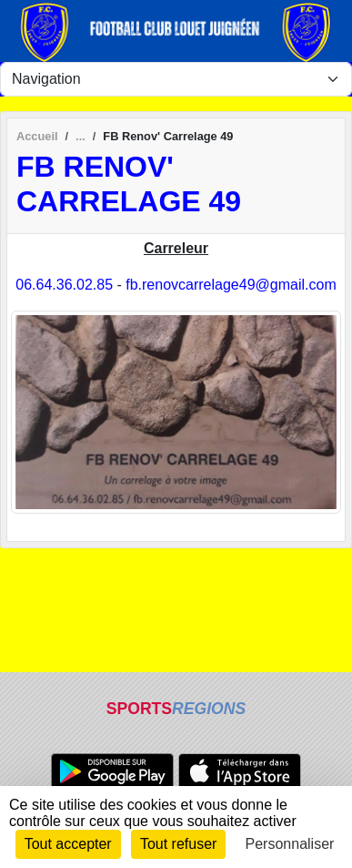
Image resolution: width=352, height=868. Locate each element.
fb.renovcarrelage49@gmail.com (231, 285)
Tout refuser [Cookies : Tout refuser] (178, 844)
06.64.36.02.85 (64, 285)
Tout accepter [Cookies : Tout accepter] (68, 844)
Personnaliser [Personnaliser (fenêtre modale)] (290, 844)
